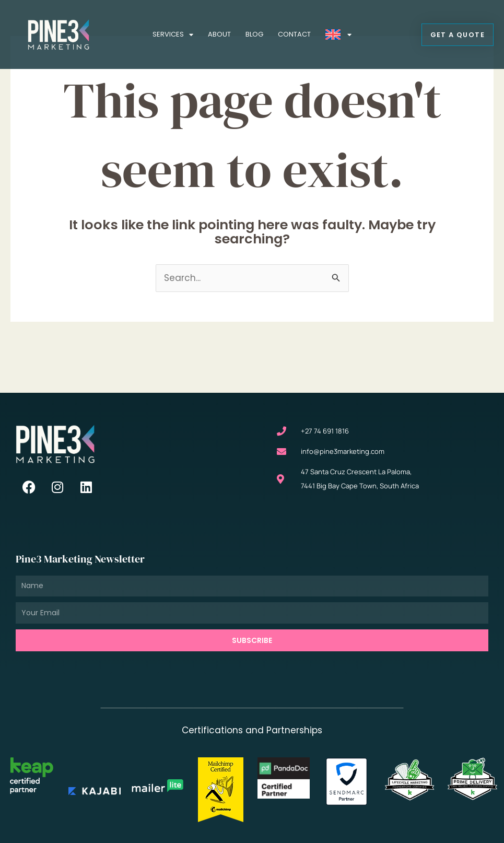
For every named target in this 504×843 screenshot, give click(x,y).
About (219, 34)
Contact (294, 34)
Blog (254, 34)
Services (173, 35)
